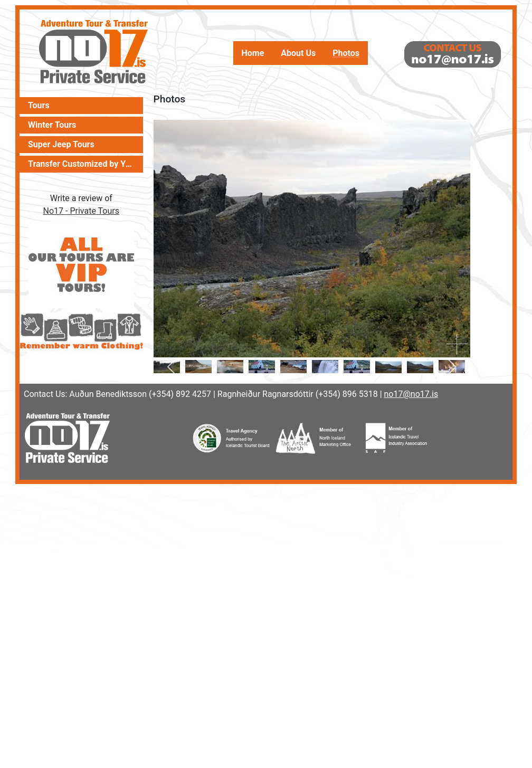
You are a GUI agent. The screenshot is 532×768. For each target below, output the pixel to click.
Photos (346, 53)
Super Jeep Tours (61, 145)
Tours (39, 106)
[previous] (173, 367)
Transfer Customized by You (81, 164)
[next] (450, 367)
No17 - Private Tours (81, 211)
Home (253, 53)
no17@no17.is (411, 394)
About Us (298, 53)
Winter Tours (52, 125)
